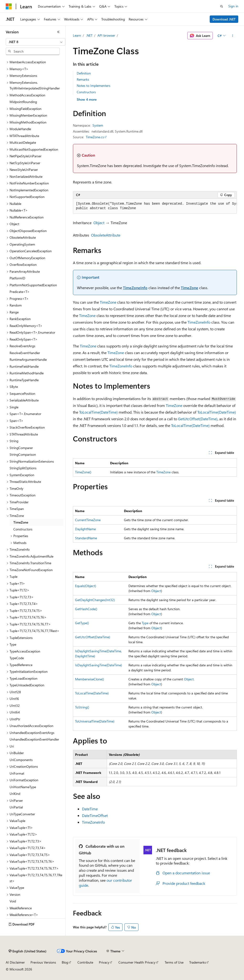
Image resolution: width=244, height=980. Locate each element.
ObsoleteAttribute (106, 235)
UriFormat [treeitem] (17, 773)
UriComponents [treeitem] (21, 760)
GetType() (82, 623)
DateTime (90, 809)
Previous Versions (43, 962)
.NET (89, 35)
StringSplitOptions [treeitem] (23, 468)
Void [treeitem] (13, 901)
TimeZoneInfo (135, 288)
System (98, 125)
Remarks (83, 79)
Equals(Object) (86, 586)
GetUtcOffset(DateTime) (198, 419)
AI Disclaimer (15, 962)
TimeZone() (83, 472)
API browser (106, 35)
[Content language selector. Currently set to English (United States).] (28, 951)
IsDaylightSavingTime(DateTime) (99, 665)
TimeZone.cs (95, 137)
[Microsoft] (9, 6)
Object (99, 223)
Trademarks (198, 962)
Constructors (86, 92)
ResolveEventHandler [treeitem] (25, 353)
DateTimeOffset (95, 815)
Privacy (104, 962)
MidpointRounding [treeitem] (23, 102)
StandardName (86, 538)
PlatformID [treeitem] (17, 278)
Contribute (85, 962)
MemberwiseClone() (89, 679)
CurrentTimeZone (88, 520)
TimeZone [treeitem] (21, 522)
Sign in (233, 6)
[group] (155, 206)
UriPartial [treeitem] (16, 807)
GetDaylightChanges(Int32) (95, 600)
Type (145, 623)
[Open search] (222, 6)
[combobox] (36, 42)
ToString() (82, 707)
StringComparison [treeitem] (23, 454)
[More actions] (232, 36)
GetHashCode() (86, 609)
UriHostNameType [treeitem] (23, 787)
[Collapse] (58, 32)
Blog (65, 962)
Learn (77, 35)
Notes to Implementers (94, 86)
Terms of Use (174, 962)
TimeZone (190, 288)
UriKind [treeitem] (15, 794)
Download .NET (224, 19)
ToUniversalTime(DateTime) (95, 721)
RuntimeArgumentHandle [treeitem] (28, 359)
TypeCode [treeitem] (17, 658)
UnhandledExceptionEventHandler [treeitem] (34, 739)
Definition (84, 73)
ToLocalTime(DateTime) (98, 412)
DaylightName (85, 529)
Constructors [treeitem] (23, 529)
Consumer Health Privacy (137, 962)
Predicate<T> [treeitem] (20, 292)
